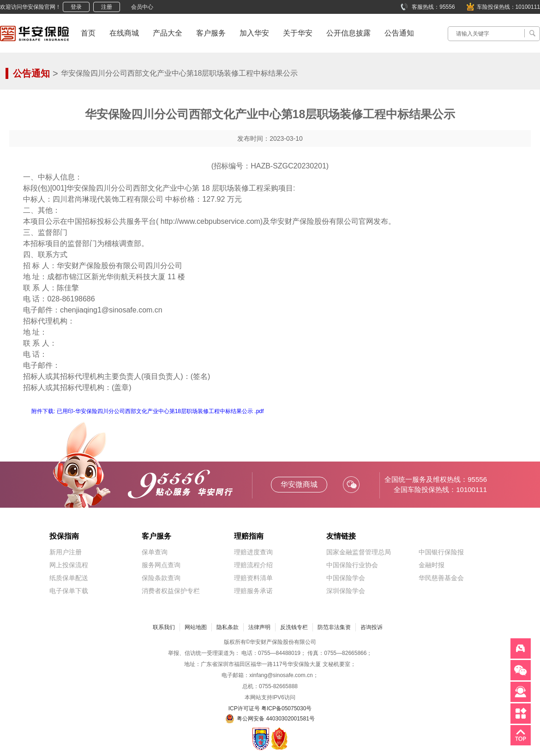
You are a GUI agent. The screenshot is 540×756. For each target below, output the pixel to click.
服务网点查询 (161, 565)
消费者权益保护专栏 (171, 591)
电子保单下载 (69, 591)
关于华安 (298, 33)
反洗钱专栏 (294, 627)
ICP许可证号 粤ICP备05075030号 (270, 708)
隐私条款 (228, 627)
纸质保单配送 (69, 578)
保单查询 (155, 552)
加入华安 (254, 33)
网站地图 (196, 627)
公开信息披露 (348, 33)
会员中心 (142, 7)
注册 (107, 7)
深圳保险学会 (346, 591)
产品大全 (168, 33)
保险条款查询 (161, 578)
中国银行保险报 (441, 552)
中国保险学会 (346, 578)
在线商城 (124, 33)
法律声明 (259, 627)
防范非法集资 (334, 627)
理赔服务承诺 (253, 591)
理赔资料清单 (253, 578)
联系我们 (164, 627)
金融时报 (432, 565)
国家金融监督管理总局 (359, 552)
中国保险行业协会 (352, 565)
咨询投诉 (372, 627)
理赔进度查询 (253, 552)
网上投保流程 (69, 565)
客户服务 (211, 33)
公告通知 (399, 33)
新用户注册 (66, 552)
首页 (88, 33)
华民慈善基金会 (441, 578)
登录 (76, 7)
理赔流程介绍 (253, 565)
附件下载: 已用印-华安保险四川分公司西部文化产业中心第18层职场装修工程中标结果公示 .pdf (147, 411)
